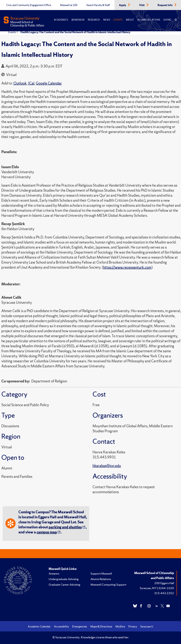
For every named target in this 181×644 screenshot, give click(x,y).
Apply (123, 5)
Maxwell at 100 (69, 5)
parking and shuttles (65, 527)
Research (94, 20)
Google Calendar (49, 83)
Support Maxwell (101, 573)
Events (118, 20)
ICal (31, 83)
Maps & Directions (101, 626)
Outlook (20, 83)
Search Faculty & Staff (98, 5)
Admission (78, 20)
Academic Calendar (39, 626)
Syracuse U (147, 626)
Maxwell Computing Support (108, 585)
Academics (61, 20)
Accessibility (61, 626)
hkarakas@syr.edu (107, 466)
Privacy (133, 626)
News (107, 20)
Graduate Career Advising (64, 585)
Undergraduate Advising (64, 579)
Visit (142, 5)
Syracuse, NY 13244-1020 (157, 588)
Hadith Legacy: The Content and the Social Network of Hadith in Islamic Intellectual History (75, 32)
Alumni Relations (149, 20)
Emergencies (80, 626)
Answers (54, 573)
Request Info (165, 5)
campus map (47, 532)
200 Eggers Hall (164, 583)
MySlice (120, 626)
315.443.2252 (164, 593)
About (130, 20)
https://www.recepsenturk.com (127, 267)
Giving (167, 20)
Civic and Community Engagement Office (29, 5)
